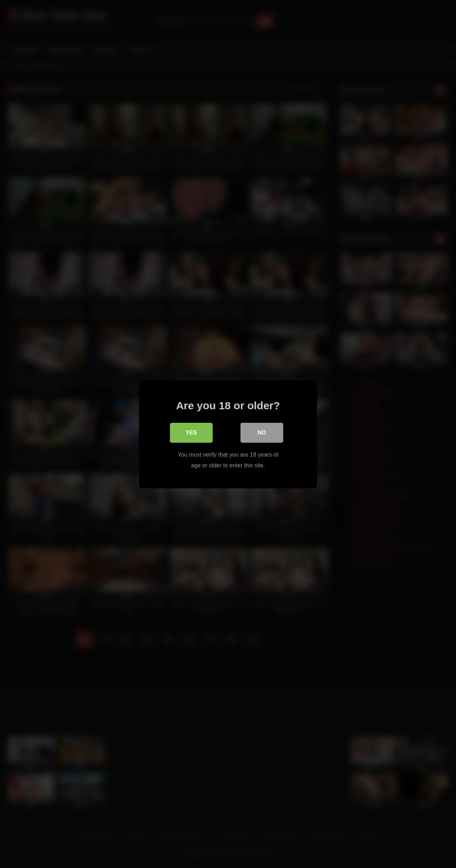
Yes (191, 432)
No (262, 432)
